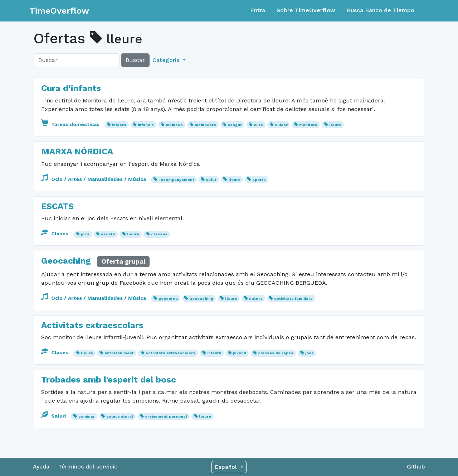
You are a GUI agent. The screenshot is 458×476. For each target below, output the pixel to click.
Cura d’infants (71, 88)
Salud (54, 416)
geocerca (168, 299)
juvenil (240, 353)
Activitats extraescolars (92, 325)
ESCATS (57, 206)
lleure (335, 125)
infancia (146, 125)
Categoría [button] (167, 60)
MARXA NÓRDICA (77, 152)
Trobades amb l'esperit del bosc (109, 380)
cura (258, 125)
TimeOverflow (59, 11)
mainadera (205, 125)
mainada (174, 125)
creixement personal (166, 416)
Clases (55, 234)
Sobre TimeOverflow (306, 10)
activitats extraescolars (170, 353)
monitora (308, 125)
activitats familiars (293, 299)
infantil (214, 353)
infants (119, 125)
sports (259, 180)
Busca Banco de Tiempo (381, 10)
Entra (258, 10)
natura (256, 299)
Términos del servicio (88, 467)
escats (108, 234)
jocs (85, 234)
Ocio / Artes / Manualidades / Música (94, 179)
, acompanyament (176, 180)
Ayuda (41, 467)
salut (211, 180)
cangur (235, 125)
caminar (87, 416)
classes (159, 234)
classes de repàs (276, 353)
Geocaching (67, 261)
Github (416, 467)
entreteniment (119, 353)
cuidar (281, 125)
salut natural (120, 416)
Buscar (135, 60)
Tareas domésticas (71, 124)
